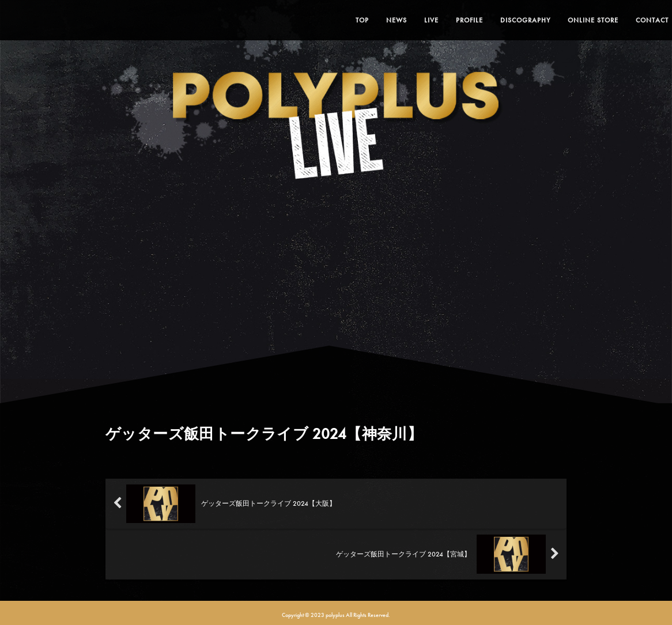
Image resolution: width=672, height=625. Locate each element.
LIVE (406, 20)
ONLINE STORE (568, 20)
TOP (337, 20)
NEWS (371, 20)
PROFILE (444, 20)
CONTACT (627, 20)
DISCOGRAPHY (500, 20)
